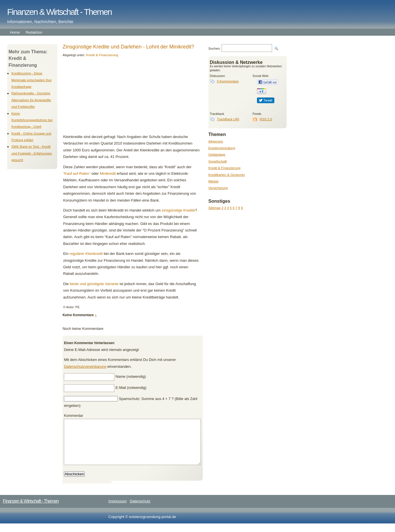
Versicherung (218, 188)
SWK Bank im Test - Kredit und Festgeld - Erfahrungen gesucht (32, 153)
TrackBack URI (228, 119)
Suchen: (215, 48)
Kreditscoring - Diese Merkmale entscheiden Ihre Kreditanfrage (32, 80)
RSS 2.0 (266, 119)
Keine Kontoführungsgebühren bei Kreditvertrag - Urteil (32, 120)
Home (15, 32)
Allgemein (216, 141)
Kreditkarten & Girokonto (227, 175)
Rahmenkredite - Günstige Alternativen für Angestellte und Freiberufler (31, 100)
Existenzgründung (222, 148)
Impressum (118, 510)
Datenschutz (140, 510)
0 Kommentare (228, 81)
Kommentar (73, 416)
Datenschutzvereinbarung (85, 366)
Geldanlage (217, 154)
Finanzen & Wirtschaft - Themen (59, 12)
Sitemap (215, 208)
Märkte (214, 181)
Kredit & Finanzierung (224, 168)
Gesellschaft (218, 161)
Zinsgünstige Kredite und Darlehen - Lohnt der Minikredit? (128, 47)
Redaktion (34, 32)
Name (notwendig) (131, 376)
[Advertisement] (102, 98)
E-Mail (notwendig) (131, 388)
